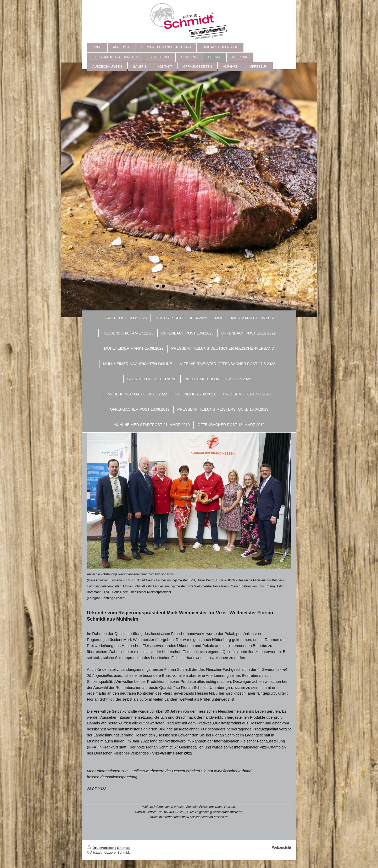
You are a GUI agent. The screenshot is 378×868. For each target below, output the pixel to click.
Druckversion (101, 848)
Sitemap (124, 848)
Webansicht (282, 847)
